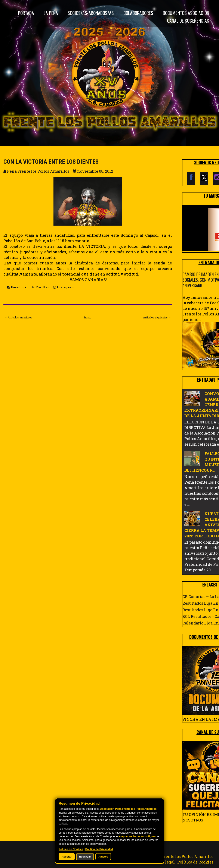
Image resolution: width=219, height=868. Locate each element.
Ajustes (103, 857)
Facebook (17, 287)
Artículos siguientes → (157, 317)
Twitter (40, 287)
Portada (26, 13)
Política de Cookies (195, 862)
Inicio (88, 317)
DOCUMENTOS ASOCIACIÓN (186, 13)
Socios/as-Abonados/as (91, 13)
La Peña (51, 13)
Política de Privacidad (99, 849)
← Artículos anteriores (18, 317)
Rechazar (85, 857)
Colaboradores (138, 13)
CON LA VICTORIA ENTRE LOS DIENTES (51, 162)
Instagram (64, 287)
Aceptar (67, 857)
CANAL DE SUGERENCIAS (188, 20)
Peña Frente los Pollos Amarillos (182, 856)
